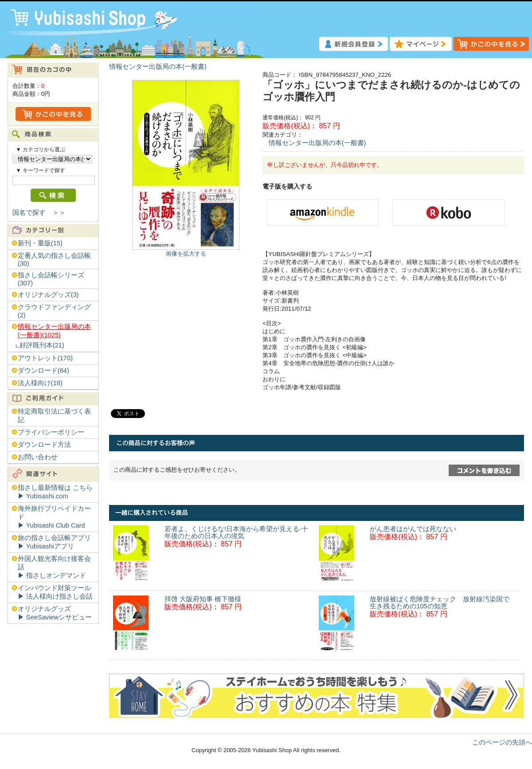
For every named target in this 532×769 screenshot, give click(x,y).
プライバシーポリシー (51, 432)
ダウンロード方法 (44, 445)
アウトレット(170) (45, 358)
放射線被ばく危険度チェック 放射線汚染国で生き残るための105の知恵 (440, 603)
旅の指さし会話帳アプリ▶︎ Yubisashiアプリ (54, 542)
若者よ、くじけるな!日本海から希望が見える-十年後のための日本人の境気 (236, 532)
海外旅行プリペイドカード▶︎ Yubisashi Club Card (54, 517)
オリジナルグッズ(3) (48, 295)
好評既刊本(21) (42, 345)
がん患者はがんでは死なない (413, 529)
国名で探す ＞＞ (39, 213)
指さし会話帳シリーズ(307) (51, 279)
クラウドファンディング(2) (54, 311)
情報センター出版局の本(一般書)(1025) (54, 331)
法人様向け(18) (40, 383)
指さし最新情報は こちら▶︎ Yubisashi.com (55, 492)
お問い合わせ (38, 457)
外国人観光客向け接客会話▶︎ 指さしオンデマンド (54, 567)
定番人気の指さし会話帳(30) (54, 260)
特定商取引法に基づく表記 (54, 416)
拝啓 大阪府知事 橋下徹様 (203, 599)
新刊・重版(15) (40, 243)
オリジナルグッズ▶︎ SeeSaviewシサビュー (55, 613)
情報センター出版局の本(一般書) (158, 67)
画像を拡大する (186, 254)
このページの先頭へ (502, 742)
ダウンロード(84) (43, 371)
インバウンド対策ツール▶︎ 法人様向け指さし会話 (55, 592)
